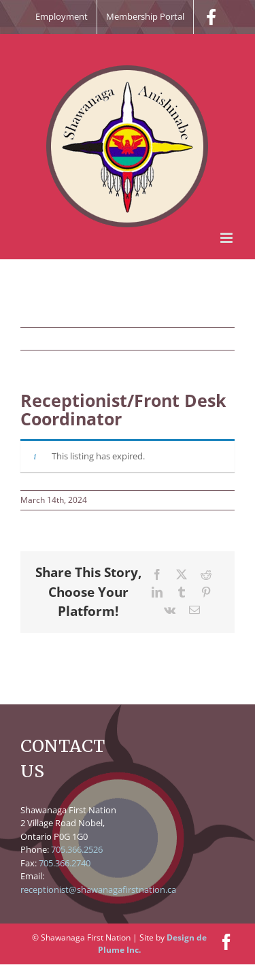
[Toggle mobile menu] (227, 238)
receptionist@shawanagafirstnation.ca (98, 889)
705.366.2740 (65, 863)
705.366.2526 (77, 849)
